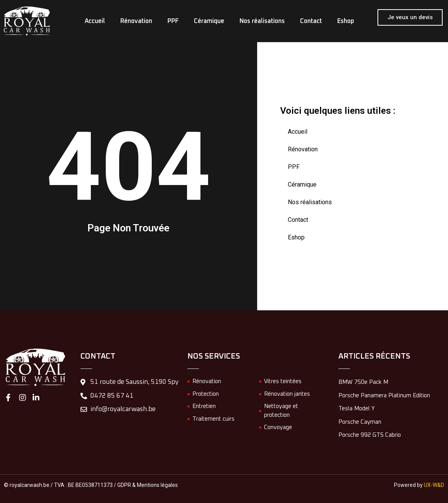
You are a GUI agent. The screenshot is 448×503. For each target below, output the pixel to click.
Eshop (346, 21)
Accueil (95, 21)
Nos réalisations (262, 21)
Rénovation (136, 21)
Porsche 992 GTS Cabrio (370, 435)
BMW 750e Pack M (363, 382)
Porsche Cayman (360, 422)
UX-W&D (434, 485)
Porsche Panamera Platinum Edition (384, 396)
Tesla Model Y (357, 409)
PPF (173, 21)
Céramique (209, 21)
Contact (311, 21)
